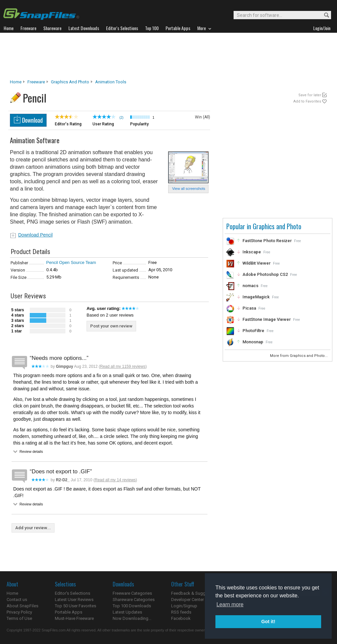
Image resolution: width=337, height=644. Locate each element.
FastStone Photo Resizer (267, 241)
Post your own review (111, 326)
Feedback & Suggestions (195, 593)
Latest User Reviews (74, 600)
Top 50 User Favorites (75, 606)
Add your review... (33, 528)
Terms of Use (19, 618)
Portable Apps (69, 612)
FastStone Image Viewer (267, 319)
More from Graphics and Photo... (299, 356)
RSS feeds (181, 612)
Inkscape (252, 252)
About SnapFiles (22, 606)
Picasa (249, 308)
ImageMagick (256, 297)
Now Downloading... (132, 618)
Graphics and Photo (70, 82)
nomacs (250, 286)
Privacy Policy (19, 612)
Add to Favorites (307, 101)
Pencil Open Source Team (71, 262)
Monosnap (253, 342)
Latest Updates (127, 612)
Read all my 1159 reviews (123, 366)
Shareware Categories (134, 600)
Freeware (36, 82)
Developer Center (187, 600)
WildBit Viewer (257, 263)
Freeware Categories (132, 593)
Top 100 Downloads (132, 606)
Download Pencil (35, 235)
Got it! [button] (268, 622)
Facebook (181, 618)
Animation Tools (111, 82)
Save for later (310, 95)
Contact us (17, 600)
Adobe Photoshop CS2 (265, 274)
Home (16, 82)
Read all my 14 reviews (115, 480)
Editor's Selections (73, 593)
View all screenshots (189, 189)
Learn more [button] (230, 604)
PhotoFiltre (253, 331)
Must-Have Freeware (74, 618)
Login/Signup (184, 606)
